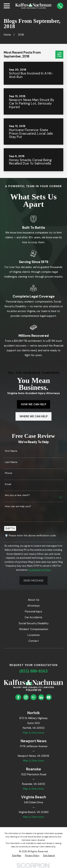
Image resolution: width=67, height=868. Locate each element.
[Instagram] (26, 697)
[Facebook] (18, 697)
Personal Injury (33, 612)
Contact (34, 641)
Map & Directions (33, 733)
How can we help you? (18, 506)
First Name (11, 451)
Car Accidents (33, 617)
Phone (9, 473)
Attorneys (33, 606)
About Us (34, 600)
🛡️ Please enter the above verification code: (31, 536)
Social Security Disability (34, 623)
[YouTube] (49, 697)
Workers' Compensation (34, 629)
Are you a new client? (17, 495)
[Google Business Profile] (33, 697)
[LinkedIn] (41, 697)
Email (8, 484)
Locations (34, 635)
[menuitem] (17, 856)
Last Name (11, 462)
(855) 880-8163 (33, 671)
